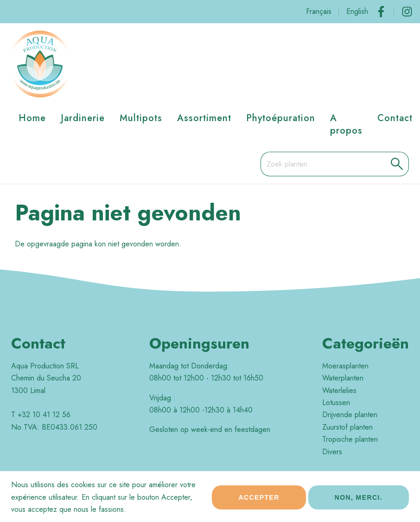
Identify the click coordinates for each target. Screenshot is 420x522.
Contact (395, 118)
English (357, 11)
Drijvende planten (350, 415)
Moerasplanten (345, 366)
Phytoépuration (281, 118)
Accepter (259, 501)
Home (32, 118)
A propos (346, 124)
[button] (397, 164)
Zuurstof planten (347, 427)
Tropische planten (350, 439)
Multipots (141, 118)
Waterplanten (343, 378)
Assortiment (204, 118)
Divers (332, 452)
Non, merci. (359, 501)
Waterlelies (339, 390)
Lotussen (336, 403)
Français (319, 11)
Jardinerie (83, 118)
